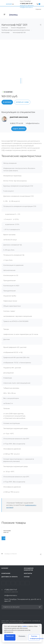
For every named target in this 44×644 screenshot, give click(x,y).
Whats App (23, 593)
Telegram (8, 593)
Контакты (28, 583)
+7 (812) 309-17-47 (26, 3)
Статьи (27, 587)
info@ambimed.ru (26, 7)
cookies (25, 626)
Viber (27, 593)
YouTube (13, 593)
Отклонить (22, 636)
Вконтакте (4, 593)
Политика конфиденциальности (35, 637)
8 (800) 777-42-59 (17, 123)
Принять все (10, 636)
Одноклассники (18, 593)
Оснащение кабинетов (29, 579)
